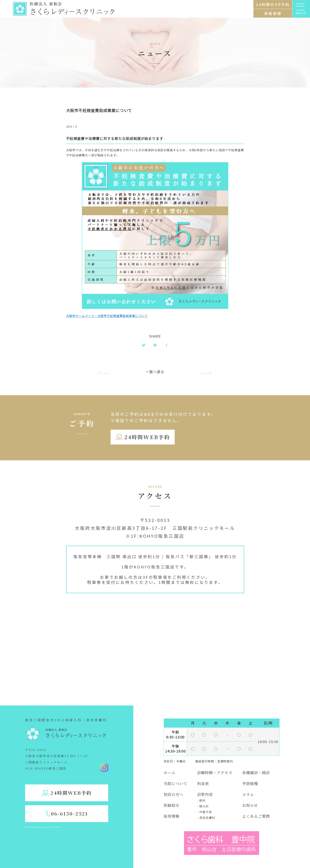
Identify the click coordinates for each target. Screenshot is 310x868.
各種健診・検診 (256, 772)
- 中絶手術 (205, 812)
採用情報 (172, 816)
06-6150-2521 (70, 813)
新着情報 (273, 13)
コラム (248, 794)
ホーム (170, 772)
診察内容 (205, 794)
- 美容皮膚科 (206, 818)
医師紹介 (172, 805)
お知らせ (250, 805)
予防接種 (250, 783)
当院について (175, 783)
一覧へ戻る (155, 372)
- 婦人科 (203, 806)
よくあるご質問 (256, 816)
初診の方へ (173, 794)
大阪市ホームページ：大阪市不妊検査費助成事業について (107, 316)
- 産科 (201, 800)
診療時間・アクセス (215, 772)
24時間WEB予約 (147, 437)
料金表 (203, 783)
